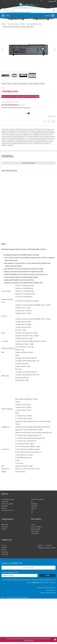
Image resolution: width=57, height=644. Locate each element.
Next (55, 50)
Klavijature (5, 506)
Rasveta (34, 508)
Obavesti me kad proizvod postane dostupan (16, 108)
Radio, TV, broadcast (38, 499)
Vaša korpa (50, 15)
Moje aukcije (35, 531)
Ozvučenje (5, 502)
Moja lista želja (36, 529)
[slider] (52, 116)
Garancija (4, 527)
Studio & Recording (8, 499)
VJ (32, 513)
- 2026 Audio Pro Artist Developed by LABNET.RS (17, 597)
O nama (4, 545)
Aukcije (4, 529)
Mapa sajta (5, 554)
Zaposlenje (5, 552)
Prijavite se (52, 1)
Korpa (33, 525)
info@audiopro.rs (36, 582)
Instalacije (34, 504)
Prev (2, 50)
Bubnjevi (4, 508)
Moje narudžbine (37, 527)
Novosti (4, 550)
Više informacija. (29, 640)
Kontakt (4, 548)
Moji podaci (35, 533)
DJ (32, 502)
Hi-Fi (33, 510)
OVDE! (37, 97)
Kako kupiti (5, 525)
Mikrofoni (34, 506)
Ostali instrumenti (7, 510)
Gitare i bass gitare (7, 504)
